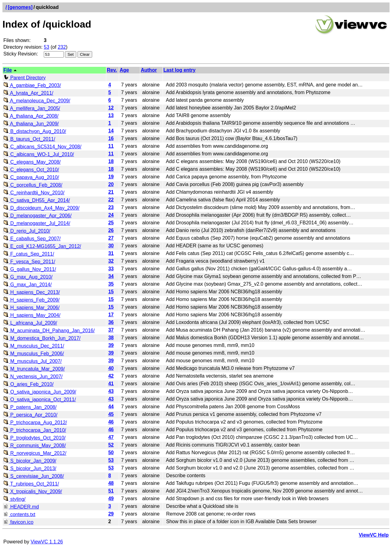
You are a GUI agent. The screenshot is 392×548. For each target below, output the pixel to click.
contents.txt (19, 514)
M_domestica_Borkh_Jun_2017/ (42, 338)
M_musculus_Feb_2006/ (34, 354)
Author (149, 70)
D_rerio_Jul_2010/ (27, 231)
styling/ (14, 499)
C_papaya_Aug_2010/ (31, 177)
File (8, 70)
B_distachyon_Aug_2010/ (35, 131)
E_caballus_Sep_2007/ (32, 239)
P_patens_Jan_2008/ (30, 407)
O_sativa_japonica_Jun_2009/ (40, 392)
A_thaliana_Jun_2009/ (31, 124)
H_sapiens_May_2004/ (32, 315)
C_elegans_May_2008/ (32, 162)
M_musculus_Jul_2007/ (33, 361)
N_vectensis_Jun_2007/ (33, 377)
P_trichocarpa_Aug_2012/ (35, 422)
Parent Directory (24, 78)
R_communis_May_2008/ (35, 445)
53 (47, 47)
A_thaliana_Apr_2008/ (31, 116)
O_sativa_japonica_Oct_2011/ (40, 400)
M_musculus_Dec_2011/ (34, 346)
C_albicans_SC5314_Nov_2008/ (42, 147)
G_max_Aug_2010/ (28, 277)
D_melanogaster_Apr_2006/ (38, 216)
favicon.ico (18, 522)
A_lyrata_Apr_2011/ (28, 93)
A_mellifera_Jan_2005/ (32, 108)
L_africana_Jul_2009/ (30, 323)
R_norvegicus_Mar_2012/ (35, 453)
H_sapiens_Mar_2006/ (31, 308)
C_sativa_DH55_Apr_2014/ (37, 200)
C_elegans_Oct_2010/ (31, 170)
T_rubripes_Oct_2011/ (31, 484)
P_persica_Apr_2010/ (30, 415)
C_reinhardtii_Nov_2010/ (34, 193)
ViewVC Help (374, 535)
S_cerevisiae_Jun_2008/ (34, 476)
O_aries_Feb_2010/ (28, 384)
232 (62, 47)
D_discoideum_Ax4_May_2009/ (41, 208)
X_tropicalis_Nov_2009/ (33, 491)
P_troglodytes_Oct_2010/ (34, 438)
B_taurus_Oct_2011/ (29, 139)
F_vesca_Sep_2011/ (29, 262)
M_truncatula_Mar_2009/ (34, 369)
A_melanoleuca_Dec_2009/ (37, 101)
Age (124, 70)
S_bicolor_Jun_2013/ (30, 468)
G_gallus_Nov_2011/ (30, 269)
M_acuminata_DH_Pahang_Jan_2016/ (49, 331)
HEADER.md (21, 507)
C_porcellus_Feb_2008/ (33, 185)
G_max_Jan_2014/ (28, 285)
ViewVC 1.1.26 (47, 542)
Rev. (112, 70)
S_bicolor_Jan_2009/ (30, 461)
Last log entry (180, 70)
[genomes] (20, 7)
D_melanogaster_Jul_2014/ (37, 223)
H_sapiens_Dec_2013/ (32, 292)
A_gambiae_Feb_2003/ (32, 85)
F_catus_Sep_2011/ (29, 254)
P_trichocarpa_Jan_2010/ (35, 430)
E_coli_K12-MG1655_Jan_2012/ (42, 246)
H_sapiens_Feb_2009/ (31, 300)
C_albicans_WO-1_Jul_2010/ (39, 154)
